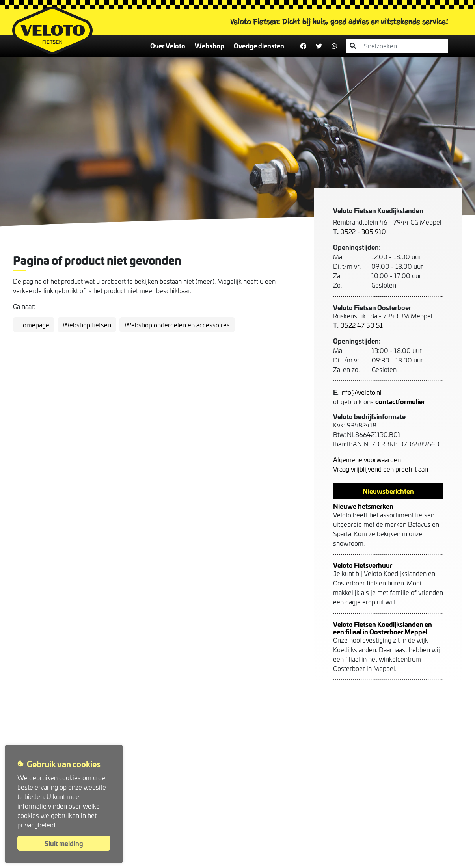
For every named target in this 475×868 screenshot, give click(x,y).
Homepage (34, 325)
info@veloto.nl (361, 392)
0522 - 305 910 (363, 231)
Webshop (210, 46)
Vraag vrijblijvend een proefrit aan (381, 469)
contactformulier (400, 401)
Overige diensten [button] (259, 46)
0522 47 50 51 (361, 325)
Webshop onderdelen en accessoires (177, 325)
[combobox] (402, 46)
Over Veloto (168, 46)
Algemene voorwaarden (367, 459)
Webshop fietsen (87, 325)
